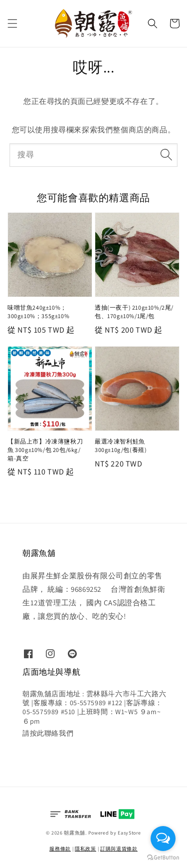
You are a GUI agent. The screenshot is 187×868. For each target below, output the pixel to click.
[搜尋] (166, 155)
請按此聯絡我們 (48, 733)
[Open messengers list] (163, 839)
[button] (12, 23)
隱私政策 (86, 849)
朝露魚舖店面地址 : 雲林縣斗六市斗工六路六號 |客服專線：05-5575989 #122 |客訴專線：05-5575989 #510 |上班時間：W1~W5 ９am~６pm (94, 707)
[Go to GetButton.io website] (163, 858)
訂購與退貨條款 (119, 849)
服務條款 (60, 849)
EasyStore (129, 833)
